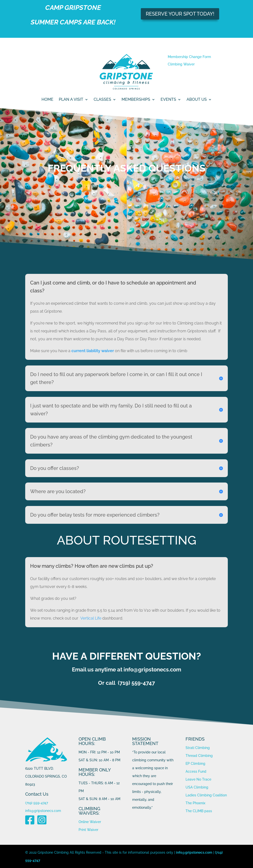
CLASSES (102, 100)
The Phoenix (195, 803)
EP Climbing (195, 764)
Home (47, 100)
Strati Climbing (198, 748)
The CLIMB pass (199, 811)
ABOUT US (197, 100)
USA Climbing (197, 787)
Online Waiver (90, 822)
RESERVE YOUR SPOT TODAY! (180, 14)
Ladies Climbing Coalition (206, 795)
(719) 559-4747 (37, 803)
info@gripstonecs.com (43, 811)
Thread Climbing (199, 756)
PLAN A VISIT (71, 100)
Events (168, 100)
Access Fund (196, 771)
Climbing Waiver (181, 64)
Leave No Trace (198, 779)
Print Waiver (88, 830)
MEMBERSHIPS (136, 100)
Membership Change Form (189, 57)
